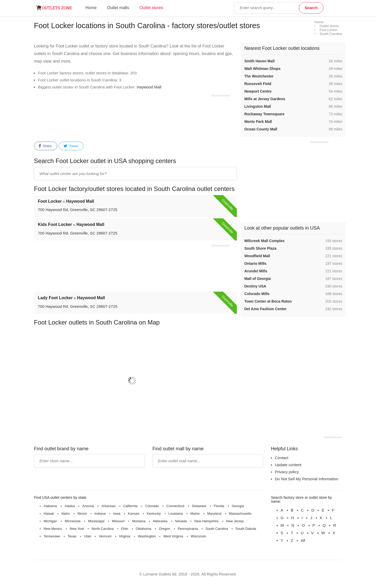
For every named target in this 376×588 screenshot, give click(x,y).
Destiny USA (255, 286)
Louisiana (176, 514)
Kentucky (154, 514)
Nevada (181, 521)
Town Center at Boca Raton (268, 301)
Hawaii (49, 514)
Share (45, 146)
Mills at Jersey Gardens (265, 99)
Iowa (117, 514)
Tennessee (52, 536)
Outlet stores (151, 8)
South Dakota (246, 529)
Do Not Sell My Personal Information (307, 479)
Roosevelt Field (258, 84)
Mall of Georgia (258, 279)
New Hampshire (206, 521)
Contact (282, 458)
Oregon (164, 529)
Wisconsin (198, 536)
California (130, 506)
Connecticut (175, 506)
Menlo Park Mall (258, 122)
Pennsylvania (188, 529)
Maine (195, 514)
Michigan (50, 521)
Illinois (82, 514)
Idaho (66, 514)
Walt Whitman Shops (263, 69)
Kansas (134, 514)
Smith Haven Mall (260, 61)
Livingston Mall (258, 106)
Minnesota (73, 521)
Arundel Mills (256, 271)
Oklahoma (143, 529)
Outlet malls (118, 8)
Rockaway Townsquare (265, 114)
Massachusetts (240, 514)
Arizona (88, 506)
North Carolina (103, 529)
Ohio (125, 529)
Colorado (152, 506)
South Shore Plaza (260, 248)
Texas (72, 536)
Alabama (50, 506)
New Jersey (235, 521)
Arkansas (108, 506)
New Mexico (53, 529)
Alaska (70, 506)
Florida (219, 506)
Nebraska (160, 521)
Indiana (100, 514)
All (303, 540)
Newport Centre (258, 91)
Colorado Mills (257, 294)
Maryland (214, 514)
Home (91, 8)
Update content (288, 465)
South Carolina (217, 529)
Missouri (118, 521)
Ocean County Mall (261, 129)
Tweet (71, 146)
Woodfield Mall (257, 256)
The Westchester (259, 76)
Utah (88, 536)
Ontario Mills (255, 263)
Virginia (125, 536)
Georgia (238, 506)
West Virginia (173, 536)
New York (77, 529)
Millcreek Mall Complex (265, 241)
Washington (147, 536)
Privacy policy (287, 472)
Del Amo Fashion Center (266, 309)
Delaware (199, 506)
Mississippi (96, 521)
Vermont (105, 536)
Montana (139, 521)
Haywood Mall (149, 87)
